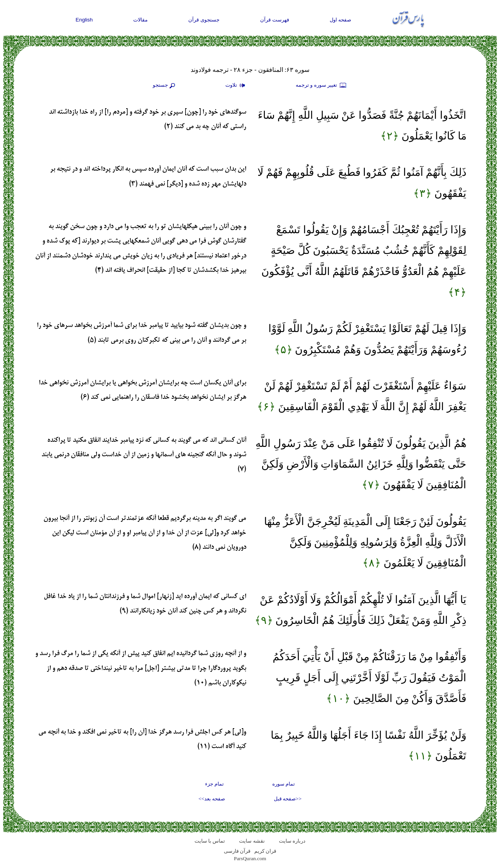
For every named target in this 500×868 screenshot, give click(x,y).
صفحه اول (341, 20)
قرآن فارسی (237, 851)
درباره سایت (292, 841)
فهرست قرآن (275, 20)
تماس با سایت (210, 841)
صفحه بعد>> (212, 799)
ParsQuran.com (250, 858)
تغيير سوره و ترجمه (321, 86)
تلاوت (236, 86)
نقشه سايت (252, 841)
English (84, 20)
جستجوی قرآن (204, 20)
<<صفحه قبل (288, 799)
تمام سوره (284, 784)
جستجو (165, 86)
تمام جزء (214, 784)
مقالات (140, 20)
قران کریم (265, 851)
